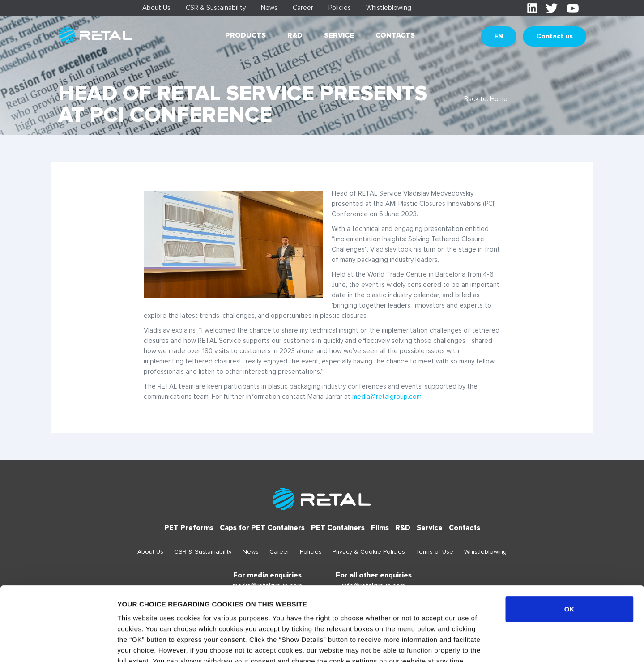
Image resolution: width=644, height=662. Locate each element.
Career (303, 8)
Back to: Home (486, 99)
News (269, 8)
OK (569, 545)
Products (245, 35)
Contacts (395, 35)
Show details (470, 644)
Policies (340, 8)
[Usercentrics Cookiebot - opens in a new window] (58, 645)
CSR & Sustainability (216, 8)
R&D (295, 35)
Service (339, 35)
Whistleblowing (389, 8)
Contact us (554, 36)
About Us (156, 8)
